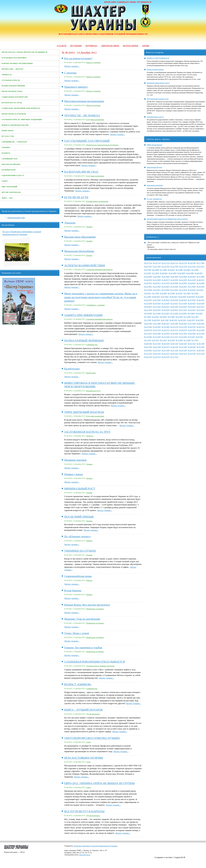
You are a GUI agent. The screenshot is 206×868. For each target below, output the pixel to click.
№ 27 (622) (157, 307)
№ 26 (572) (166, 330)
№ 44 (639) (191, 297)
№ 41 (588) (157, 323)
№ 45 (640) (182, 297)
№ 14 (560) (148, 337)
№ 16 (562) (192, 333)
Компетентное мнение (13, 86)
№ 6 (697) (171, 270)
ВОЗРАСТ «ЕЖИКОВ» (78, 684)
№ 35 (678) (157, 280)
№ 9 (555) (191, 337)
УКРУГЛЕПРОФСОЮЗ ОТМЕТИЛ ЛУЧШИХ (92, 738)
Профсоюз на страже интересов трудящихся (24, 52)
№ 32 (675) (183, 280)
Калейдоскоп (9, 170)
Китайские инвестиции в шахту (158, 83)
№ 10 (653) (192, 290)
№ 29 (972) (148, 283)
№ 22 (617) (200, 307)
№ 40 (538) (157, 347)
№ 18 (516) (166, 357)
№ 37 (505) (183, 347)
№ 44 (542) (183, 344)
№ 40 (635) (166, 300)
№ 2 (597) (195, 317)
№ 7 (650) (156, 293)
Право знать (8, 131)
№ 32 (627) (174, 303)
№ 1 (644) (148, 297)
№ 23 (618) (192, 307)
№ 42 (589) (148, 323)
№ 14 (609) (148, 313)
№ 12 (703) (183, 266)
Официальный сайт (16, 218)
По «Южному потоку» (77, 536)
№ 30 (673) (200, 280)
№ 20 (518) (148, 357)
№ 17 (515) (174, 357)
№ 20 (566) (157, 333)
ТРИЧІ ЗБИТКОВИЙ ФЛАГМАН (84, 412)
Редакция (76, 46)
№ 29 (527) (192, 350)
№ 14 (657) (157, 290)
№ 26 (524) (157, 354)
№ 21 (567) (148, 333)
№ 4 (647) (179, 293)
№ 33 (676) (174, 280)
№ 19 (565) (166, 333)
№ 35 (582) (148, 327)
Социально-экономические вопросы (21, 108)
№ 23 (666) (200, 283)
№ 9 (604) (191, 313)
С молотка (70, 73)
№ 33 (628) (166, 303)
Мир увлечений (9, 187)
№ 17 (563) (183, 333)
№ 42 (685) (157, 277)
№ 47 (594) (165, 320)
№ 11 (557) (174, 337)
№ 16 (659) (200, 287)
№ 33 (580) (166, 327)
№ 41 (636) (157, 300)
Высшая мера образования (80, 237)
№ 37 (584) (192, 323)
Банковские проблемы (155, 185)
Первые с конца (73, 474)
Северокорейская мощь (78, 576)
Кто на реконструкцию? (78, 58)
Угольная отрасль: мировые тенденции (22, 120)
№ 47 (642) (165, 297)
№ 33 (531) (157, 350)
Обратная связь (110, 46)
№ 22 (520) (192, 354)
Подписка (91, 46)
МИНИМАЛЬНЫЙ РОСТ (80, 489)
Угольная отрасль (11, 80)
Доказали (70, 223)
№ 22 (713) (157, 263)
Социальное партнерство (15, 97)
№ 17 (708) (200, 263)
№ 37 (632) (192, 300)
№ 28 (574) (148, 330)
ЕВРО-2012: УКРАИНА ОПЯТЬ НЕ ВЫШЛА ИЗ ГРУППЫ (100, 783)
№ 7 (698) (164, 270)
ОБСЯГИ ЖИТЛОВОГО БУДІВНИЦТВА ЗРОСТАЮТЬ (167, 219)
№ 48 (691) (164, 273)
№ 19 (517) (157, 357)
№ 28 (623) (148, 307)
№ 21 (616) (148, 310)
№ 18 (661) (183, 287)
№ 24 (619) (183, 307)
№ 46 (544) (166, 344)
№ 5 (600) (171, 317)
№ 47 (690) (173, 273)
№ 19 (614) (166, 310)
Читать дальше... (72, 66)
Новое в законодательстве (15, 125)
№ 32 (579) (174, 327)
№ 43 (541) (192, 344)
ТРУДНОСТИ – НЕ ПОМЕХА (82, 115)
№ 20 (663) (166, 287)
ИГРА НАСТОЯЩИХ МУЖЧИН (84, 758)
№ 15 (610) (200, 310)
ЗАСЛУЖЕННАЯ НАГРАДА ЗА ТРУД (87, 432)
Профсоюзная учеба (12, 91)
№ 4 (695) (187, 270)
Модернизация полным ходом (158, 99)
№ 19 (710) (183, 263)
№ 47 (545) (157, 344)
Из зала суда (8, 136)
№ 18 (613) (174, 310)
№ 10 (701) (200, 266)
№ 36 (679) (148, 280)
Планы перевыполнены (155, 69)
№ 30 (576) (192, 327)
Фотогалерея (131, 46)
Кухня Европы (73, 590)
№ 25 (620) (174, 307)
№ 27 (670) (166, 283)
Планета (6, 153)
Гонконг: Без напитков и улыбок (83, 648)
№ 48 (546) (148, 344)
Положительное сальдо (155, 117)
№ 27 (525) (148, 354)
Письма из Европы (11, 164)
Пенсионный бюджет (154, 167)
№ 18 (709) (192, 263)
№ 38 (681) (192, 277)
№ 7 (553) (148, 340)
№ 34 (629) (157, 303)
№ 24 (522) (174, 354)
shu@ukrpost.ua (85, 855)
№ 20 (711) (174, 263)
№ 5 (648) (171, 293)
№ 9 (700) (148, 270)
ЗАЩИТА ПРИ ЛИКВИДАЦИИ (83, 315)
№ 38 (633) (183, 300)
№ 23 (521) (183, 354)
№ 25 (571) (174, 330)
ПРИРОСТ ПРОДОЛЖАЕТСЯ (158, 58)
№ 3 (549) (179, 340)
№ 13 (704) (174, 266)
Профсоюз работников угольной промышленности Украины (96, 846)
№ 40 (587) (166, 323)
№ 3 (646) (187, 293)
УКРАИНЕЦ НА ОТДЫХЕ (80, 551)
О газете (62, 46)
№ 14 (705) (166, 266)
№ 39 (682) (183, 277)
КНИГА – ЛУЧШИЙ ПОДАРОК (83, 710)
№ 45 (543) (174, 344)
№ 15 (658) (148, 290)
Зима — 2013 (7, 198)
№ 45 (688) (190, 273)
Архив (145, 46)
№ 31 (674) (192, 280)
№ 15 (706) (157, 266)
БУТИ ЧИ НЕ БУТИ (76, 197)
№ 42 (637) (148, 300)
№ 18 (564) (174, 333)
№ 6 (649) (164, 293)
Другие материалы (11, 192)
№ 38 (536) (174, 347)
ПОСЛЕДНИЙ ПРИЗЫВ (79, 517)
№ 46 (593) (173, 320)
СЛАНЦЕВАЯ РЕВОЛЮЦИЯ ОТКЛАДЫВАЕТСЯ (95, 662)
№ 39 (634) (174, 300)
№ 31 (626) (183, 303)
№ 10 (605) (183, 313)
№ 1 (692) (156, 273)
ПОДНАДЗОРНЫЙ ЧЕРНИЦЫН (84, 341)
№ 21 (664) (157, 287)
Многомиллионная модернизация (84, 101)
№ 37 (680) (200, 277)
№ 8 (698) (156, 270)
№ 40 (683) (174, 277)
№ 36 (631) (200, 300)
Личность (7, 75)
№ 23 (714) (148, 263)
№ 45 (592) (182, 320)
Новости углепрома (93, 62)
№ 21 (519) (200, 354)
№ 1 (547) (195, 340)
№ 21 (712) (166, 263)
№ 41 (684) (166, 277)
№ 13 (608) (157, 313)
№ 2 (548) (187, 340)
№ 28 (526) (200, 350)
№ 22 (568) (200, 330)
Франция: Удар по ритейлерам (82, 619)
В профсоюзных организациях (17, 63)
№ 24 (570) (183, 330)
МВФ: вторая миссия (154, 145)
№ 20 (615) (157, 310)
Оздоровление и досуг (13, 175)
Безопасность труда (12, 103)
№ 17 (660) (192, 287)
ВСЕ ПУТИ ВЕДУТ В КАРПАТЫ (84, 811)
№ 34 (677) (166, 280)
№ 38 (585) (183, 323)
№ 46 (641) (173, 297)
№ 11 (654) (183, 290)
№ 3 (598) (187, 317)
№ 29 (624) (200, 303)
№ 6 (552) (156, 340)
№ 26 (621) (166, 307)
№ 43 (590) (200, 320)
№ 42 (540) (200, 344)
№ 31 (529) (174, 350)
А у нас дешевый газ (154, 199)
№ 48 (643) (156, 297)
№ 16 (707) (148, 266)
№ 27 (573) (157, 330)
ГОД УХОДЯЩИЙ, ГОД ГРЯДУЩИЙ (87, 141)
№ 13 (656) (166, 290)
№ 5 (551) (164, 340)
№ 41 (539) (148, 347)
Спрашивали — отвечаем (14, 142)
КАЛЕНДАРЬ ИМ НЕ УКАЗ (81, 172)
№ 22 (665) (148, 287)
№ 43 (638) (200, 297)
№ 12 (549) (166, 337)
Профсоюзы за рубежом (14, 114)
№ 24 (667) (192, 283)
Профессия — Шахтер (12, 69)
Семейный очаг (10, 159)
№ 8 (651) (148, 293)
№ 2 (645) (195, 293)
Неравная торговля (75, 460)
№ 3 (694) (195, 270)
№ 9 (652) (200, 290)
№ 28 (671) (157, 283)
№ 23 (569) (192, 330)
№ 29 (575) (200, 327)
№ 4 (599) (179, 317)
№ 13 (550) (157, 337)
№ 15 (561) (200, 333)
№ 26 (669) (174, 283)
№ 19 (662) (174, 287)
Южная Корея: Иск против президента (87, 605)
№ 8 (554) (199, 337)
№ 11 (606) (174, 313)
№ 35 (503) (200, 347)
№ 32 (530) (166, 350)
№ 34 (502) (148, 350)
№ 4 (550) (171, 340)
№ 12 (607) (166, 313)
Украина (6, 147)
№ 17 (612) (183, 310)
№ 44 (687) (199, 273)
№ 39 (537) (166, 347)
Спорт (5, 181)
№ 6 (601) (156, 317)
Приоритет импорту (76, 87)
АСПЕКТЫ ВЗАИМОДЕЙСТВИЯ (85, 265)
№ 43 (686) (148, 277)
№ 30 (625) (192, 303)
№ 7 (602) (148, 317)
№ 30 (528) (183, 350)
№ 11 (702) (192, 266)
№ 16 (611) (192, 310)
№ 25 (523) (166, 354)
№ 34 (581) (157, 327)
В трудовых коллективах (14, 58)
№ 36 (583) (200, 323)
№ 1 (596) (148, 320)
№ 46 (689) (181, 273)
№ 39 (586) (174, 323)
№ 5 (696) (179, 270)
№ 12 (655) (174, 290)
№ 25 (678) (183, 283)
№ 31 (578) (183, 327)
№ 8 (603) (199, 313)
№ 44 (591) (191, 320)
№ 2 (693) (148, 273)
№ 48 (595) (156, 320)
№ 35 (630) (148, 303)
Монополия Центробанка (79, 251)
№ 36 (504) (192, 347)
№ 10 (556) (183, 337)
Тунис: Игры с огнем (77, 633)
